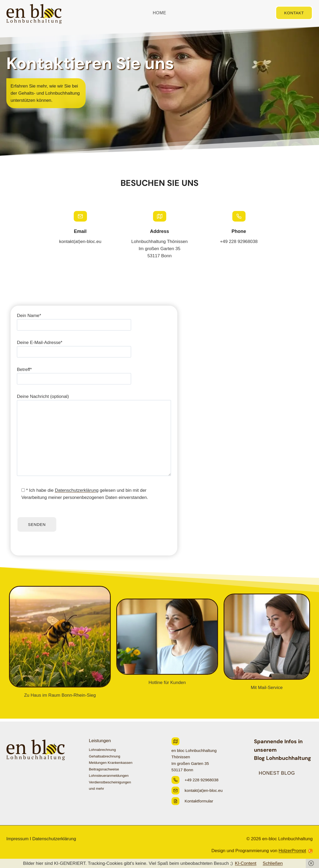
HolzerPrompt (292, 851)
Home (159, 13)
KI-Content (246, 863)
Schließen (273, 863)
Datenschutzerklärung (77, 493)
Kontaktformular (199, 801)
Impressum (17, 839)
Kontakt (294, 13)
